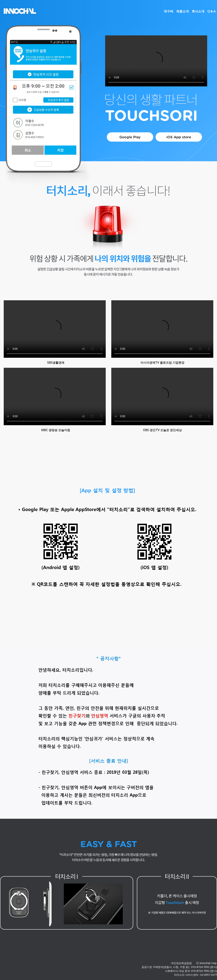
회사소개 (198, 11)
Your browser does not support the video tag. (156, 61)
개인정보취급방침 (181, 963)
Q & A (211, 11)
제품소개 (183, 11)
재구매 (168, 11)
